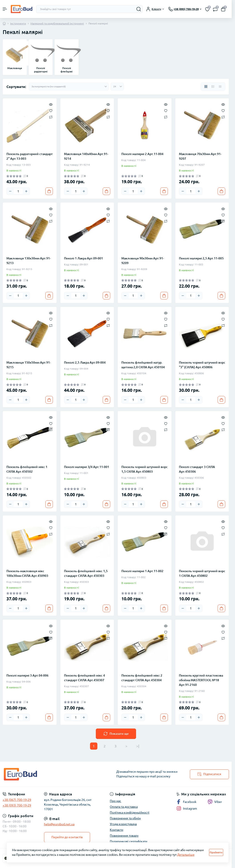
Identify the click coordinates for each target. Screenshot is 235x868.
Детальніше (186, 855)
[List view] (213, 87)
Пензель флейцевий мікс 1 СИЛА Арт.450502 (27, 469)
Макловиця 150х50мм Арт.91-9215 (29, 365)
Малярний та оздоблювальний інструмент (57, 23)
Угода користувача (123, 824)
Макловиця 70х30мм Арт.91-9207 (200, 156)
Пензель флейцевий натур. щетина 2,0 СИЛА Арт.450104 (143, 365)
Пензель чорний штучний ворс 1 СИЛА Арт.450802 (202, 573)
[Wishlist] (51, 110)
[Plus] (26, 191)
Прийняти (216, 852)
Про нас (115, 801)
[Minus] (10, 191)
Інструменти (18, 23)
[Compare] (51, 117)
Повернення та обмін (125, 818)
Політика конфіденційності (130, 812)
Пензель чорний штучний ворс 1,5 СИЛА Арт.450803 (145, 469)
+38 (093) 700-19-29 (17, 805)
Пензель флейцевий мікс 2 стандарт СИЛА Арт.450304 (142, 678)
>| (138, 746)
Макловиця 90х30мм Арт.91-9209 (143, 261)
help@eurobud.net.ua (59, 824)
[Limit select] (117, 87)
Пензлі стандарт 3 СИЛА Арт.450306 (197, 469)
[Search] (139, 9)
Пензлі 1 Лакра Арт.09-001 (83, 258)
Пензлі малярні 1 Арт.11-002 (142, 571)
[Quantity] (18, 191)
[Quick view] (51, 104)
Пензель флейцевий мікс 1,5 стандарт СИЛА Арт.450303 (86, 573)
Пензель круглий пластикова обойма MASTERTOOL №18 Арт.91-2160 (201, 680)
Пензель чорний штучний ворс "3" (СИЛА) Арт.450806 (202, 365)
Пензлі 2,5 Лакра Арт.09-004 (85, 362)
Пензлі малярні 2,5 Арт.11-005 (201, 258)
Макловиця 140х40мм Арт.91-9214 (86, 156)
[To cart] (49, 191)
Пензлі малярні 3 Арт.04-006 (27, 675)
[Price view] (220, 87)
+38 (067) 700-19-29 (17, 800)
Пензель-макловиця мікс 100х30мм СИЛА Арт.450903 (27, 573)
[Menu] (5, 9)
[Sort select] (69, 87)
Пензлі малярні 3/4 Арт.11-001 (87, 467)
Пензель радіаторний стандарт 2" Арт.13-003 (30, 156)
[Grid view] (206, 87)
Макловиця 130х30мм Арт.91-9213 (29, 261)
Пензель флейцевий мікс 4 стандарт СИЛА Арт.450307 (84, 678)
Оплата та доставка (124, 807)
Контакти (116, 830)
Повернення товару (124, 836)
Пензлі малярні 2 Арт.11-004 (142, 154)
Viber (215, 802)
